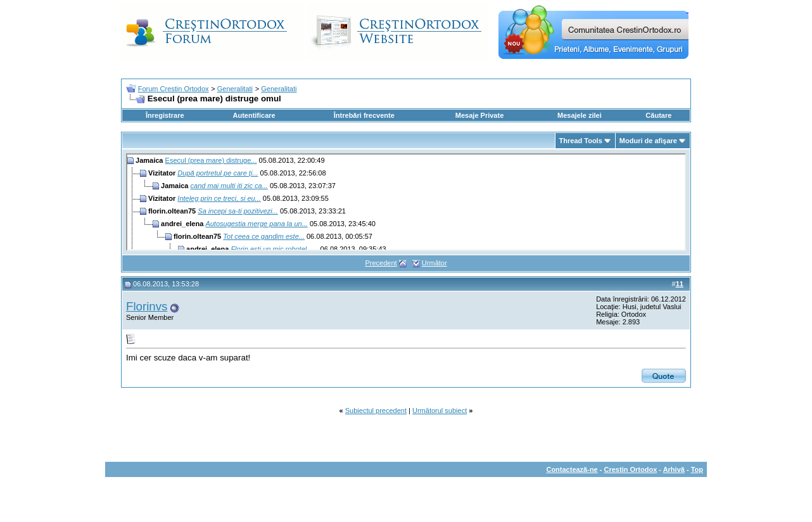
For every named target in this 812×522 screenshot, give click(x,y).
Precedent (381, 263)
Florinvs (147, 306)
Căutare (658, 115)
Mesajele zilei (580, 115)
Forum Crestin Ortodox (174, 89)
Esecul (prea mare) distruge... (211, 160)
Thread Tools (581, 141)
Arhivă (674, 469)
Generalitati (235, 89)
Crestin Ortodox (631, 469)
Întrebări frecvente (364, 115)
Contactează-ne (572, 469)
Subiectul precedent (376, 411)
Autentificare (254, 115)
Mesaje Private (479, 115)
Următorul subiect (440, 411)
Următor (435, 263)
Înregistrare (165, 115)
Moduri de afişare (648, 141)
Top (697, 469)
